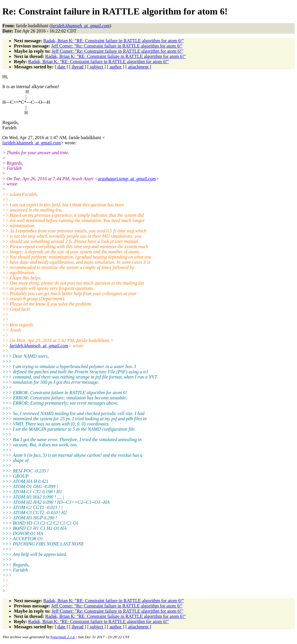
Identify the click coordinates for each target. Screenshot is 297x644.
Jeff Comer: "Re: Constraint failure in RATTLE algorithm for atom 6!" (117, 46)
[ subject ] (97, 67)
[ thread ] (78, 67)
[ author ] (116, 67)
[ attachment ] (138, 67)
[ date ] (61, 67)
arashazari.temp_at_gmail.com (127, 179)
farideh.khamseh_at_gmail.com (32, 143)
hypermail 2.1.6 (63, 637)
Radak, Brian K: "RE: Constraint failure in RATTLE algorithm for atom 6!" (114, 41)
